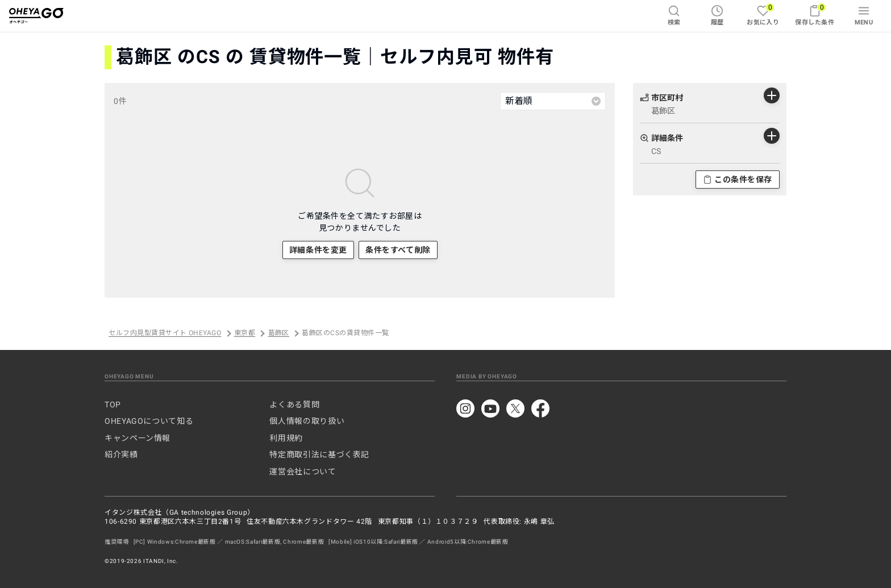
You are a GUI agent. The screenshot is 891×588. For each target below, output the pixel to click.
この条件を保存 (738, 180)
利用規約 (286, 438)
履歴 (717, 15)
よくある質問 (294, 404)
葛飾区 (279, 333)
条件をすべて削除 (398, 250)
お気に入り (763, 14)
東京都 (245, 333)
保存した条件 (815, 14)
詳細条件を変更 (318, 250)
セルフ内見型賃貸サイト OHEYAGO (165, 333)
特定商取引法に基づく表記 (319, 454)
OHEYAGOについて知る (149, 421)
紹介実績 (121, 454)
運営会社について (303, 472)
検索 (674, 15)
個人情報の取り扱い (307, 421)
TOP (113, 404)
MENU (864, 15)
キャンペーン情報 (138, 438)
